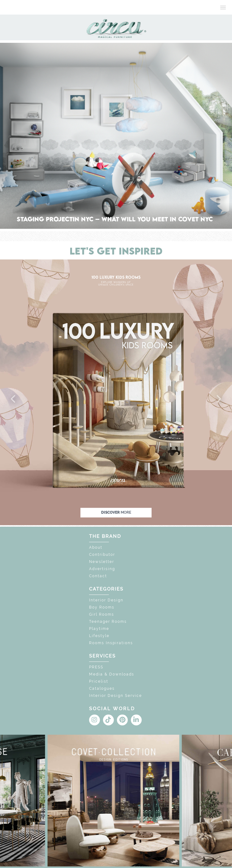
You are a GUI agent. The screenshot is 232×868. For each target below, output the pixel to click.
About (96, 547)
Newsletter (102, 562)
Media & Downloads (112, 674)
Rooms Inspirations (111, 643)
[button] (14, 399)
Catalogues (102, 689)
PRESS (96, 667)
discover (116, 512)
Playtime (99, 629)
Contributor (102, 555)
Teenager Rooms (108, 622)
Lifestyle (99, 636)
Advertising (102, 569)
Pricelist (99, 681)
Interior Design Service (116, 696)
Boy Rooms (102, 607)
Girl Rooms (102, 614)
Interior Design (106, 600)
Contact (98, 576)
